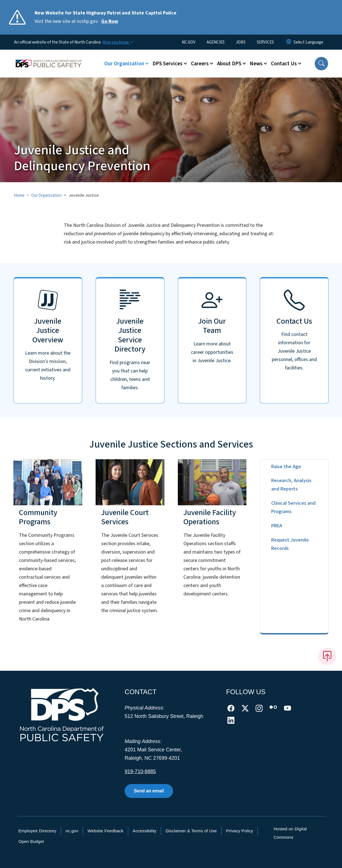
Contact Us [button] (284, 64)
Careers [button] (200, 64)
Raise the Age (286, 467)
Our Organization (46, 195)
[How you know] (118, 42)
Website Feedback (105, 831)
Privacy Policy (240, 831)
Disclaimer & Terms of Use (191, 831)
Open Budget (31, 841)
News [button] (256, 64)
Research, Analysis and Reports (291, 485)
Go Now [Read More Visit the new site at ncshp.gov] (110, 21)
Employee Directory (37, 831)
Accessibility (145, 831)
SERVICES (265, 42)
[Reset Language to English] (289, 42)
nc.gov (72, 831)
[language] (308, 42)
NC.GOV (189, 42)
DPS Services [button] (168, 64)
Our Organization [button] (124, 64)
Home (19, 195)
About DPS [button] (229, 64)
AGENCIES (216, 42)
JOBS (241, 42)
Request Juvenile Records (290, 544)
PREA (277, 526)
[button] (321, 64)
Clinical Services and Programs (293, 507)
